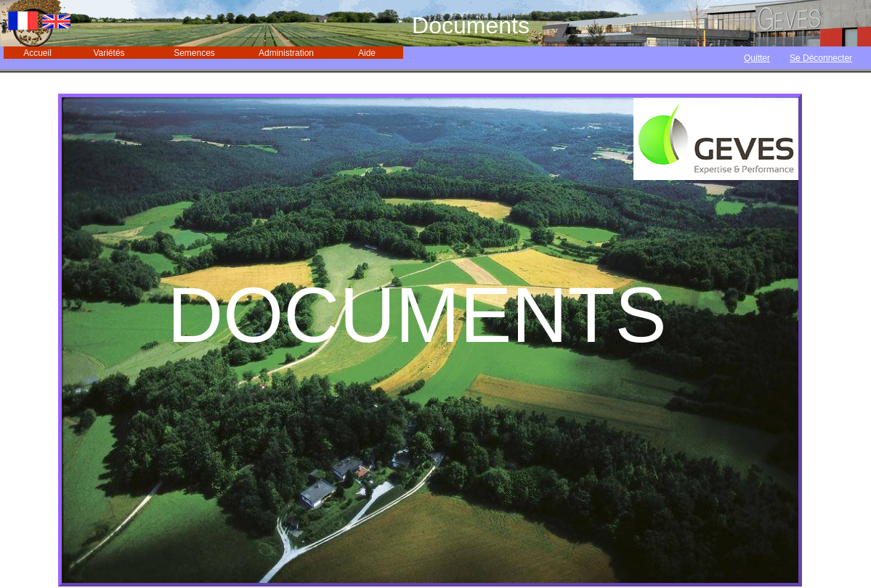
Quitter (757, 58)
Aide (367, 53)
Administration (286, 53)
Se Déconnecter (821, 58)
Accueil (37, 53)
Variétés (109, 53)
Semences (194, 53)
